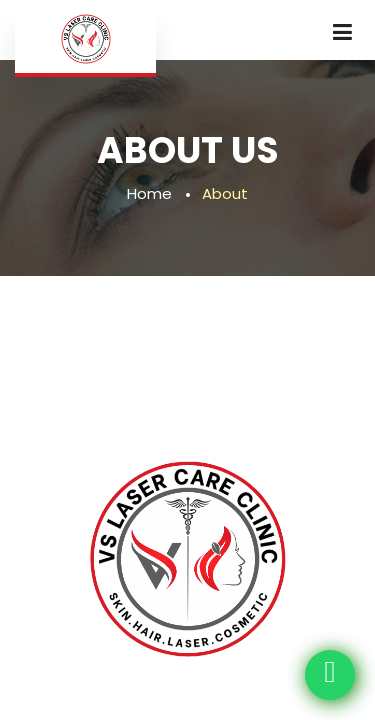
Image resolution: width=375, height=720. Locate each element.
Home (149, 193)
